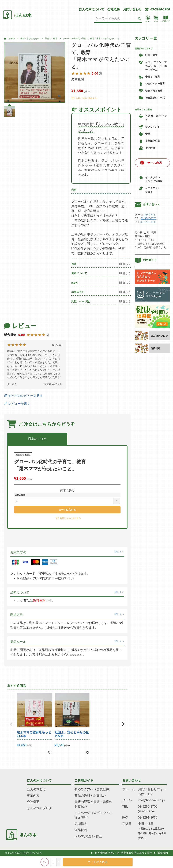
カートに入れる (98, 862)
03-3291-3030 (148, 222)
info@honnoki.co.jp (151, 800)
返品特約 (81, 830)
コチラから (149, 214)
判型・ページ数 (80, 301)
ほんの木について (92, 9)
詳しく (118, 552)
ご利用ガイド (84, 780)
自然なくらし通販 (143, 109)
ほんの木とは (36, 789)
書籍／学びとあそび (30, 38)
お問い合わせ (132, 9)
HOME (12, 38)
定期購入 (81, 824)
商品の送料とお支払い (90, 796)
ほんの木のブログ (39, 808)
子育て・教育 (51, 38)
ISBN (74, 283)
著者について (79, 273)
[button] (11, 724)
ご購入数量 (20, 495)
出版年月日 (78, 292)
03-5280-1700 (149, 218)
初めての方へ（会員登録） (93, 789)
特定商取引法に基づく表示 (136, 853)
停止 (99, 836)
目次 (74, 264)
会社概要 (114, 9)
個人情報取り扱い (105, 853)
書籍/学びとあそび (144, 48)
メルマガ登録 (84, 836)
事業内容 (33, 796)
